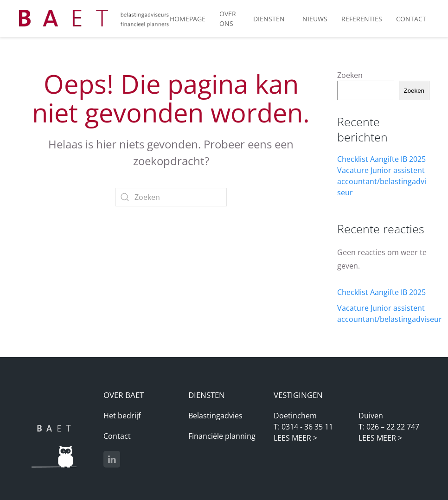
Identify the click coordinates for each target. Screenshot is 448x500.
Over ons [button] (228, 19)
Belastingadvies (215, 416)
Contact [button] (411, 19)
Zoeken (350, 75)
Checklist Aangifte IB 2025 (381, 159)
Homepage (188, 19)
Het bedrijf (122, 416)
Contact (117, 436)
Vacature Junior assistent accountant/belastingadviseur (382, 181)
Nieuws (315, 19)
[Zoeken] (171, 197)
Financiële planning (222, 436)
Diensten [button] (269, 19)
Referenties (362, 19)
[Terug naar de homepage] (94, 19)
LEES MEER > (295, 438)
